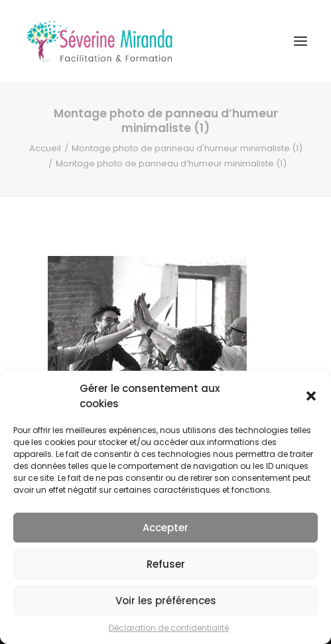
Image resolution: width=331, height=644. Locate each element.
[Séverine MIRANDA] (99, 41)
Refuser (166, 564)
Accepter (165, 528)
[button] (311, 396)
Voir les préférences (166, 601)
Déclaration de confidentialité (169, 628)
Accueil (45, 148)
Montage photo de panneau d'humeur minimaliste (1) (187, 148)
